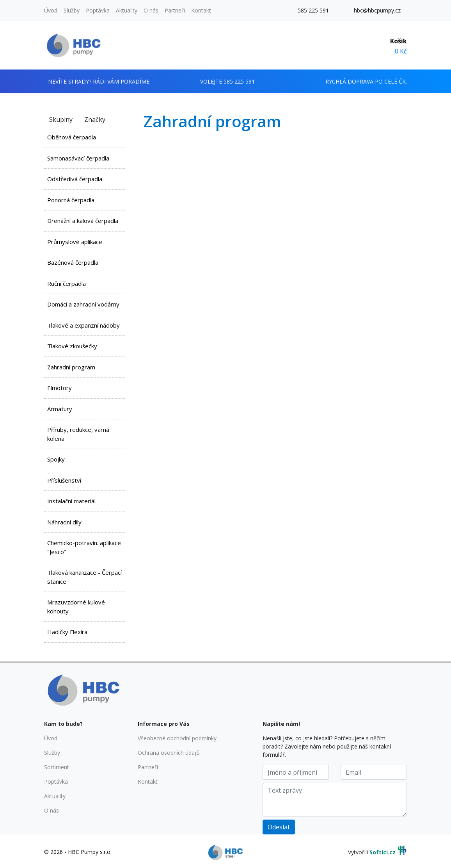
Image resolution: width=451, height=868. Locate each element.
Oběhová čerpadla (72, 137)
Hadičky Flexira (67, 632)
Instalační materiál (71, 501)
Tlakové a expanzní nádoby (83, 325)
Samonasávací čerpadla (78, 158)
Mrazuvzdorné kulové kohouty (76, 607)
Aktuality (127, 10)
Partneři (175, 10)
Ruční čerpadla (67, 283)
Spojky (56, 459)
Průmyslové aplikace (75, 242)
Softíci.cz (383, 852)
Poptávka (98, 10)
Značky (95, 119)
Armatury (60, 409)
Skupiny (61, 119)
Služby (72, 10)
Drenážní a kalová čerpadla (83, 221)
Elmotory (59, 388)
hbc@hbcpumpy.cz (377, 10)
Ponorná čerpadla (71, 200)
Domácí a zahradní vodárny (83, 304)
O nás (151, 10)
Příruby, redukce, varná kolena (78, 434)
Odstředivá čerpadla (75, 179)
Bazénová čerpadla (73, 262)
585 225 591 (313, 10)
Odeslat (279, 827)
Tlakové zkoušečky (72, 346)
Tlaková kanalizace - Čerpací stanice (84, 577)
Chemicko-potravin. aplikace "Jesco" (84, 547)
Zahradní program (71, 367)
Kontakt (201, 10)
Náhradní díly (64, 522)
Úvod (51, 10)
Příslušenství (64, 480)
